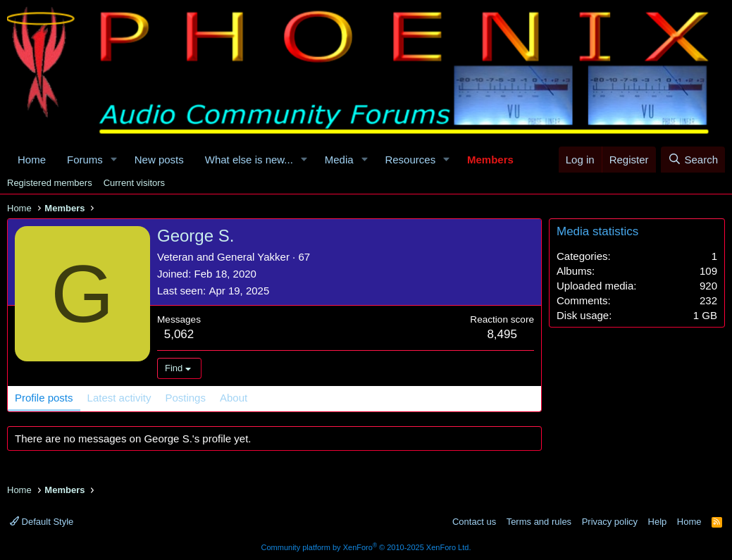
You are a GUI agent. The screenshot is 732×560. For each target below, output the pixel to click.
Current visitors (134, 183)
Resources (410, 160)
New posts (159, 160)
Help (658, 522)
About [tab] (234, 398)
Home (32, 160)
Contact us (474, 522)
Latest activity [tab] (119, 398)
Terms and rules (539, 522)
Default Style (42, 522)
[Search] (693, 160)
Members (490, 160)
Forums (85, 160)
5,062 (179, 334)
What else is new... (249, 160)
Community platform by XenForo (366, 547)
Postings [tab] (185, 398)
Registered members (50, 183)
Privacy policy (610, 522)
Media (339, 160)
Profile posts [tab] (44, 398)
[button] (114, 160)
